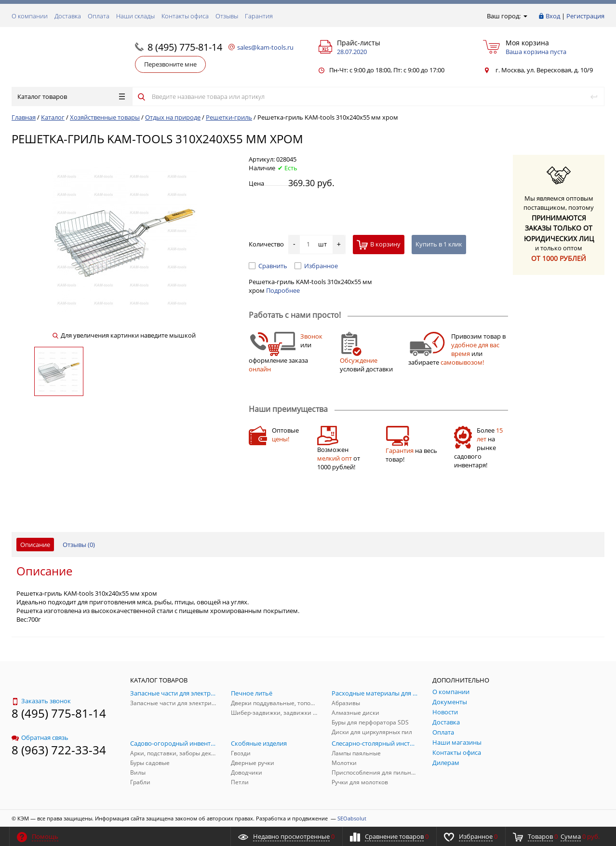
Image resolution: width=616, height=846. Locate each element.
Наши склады (135, 16)
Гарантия (259, 16)
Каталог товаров (71, 96)
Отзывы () (79, 545)
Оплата (99, 16)
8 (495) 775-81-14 (185, 47)
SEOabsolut (352, 818)
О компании (30, 16)
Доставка (68, 16)
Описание (35, 545)
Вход (553, 16)
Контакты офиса (185, 16)
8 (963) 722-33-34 (59, 750)
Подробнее (283, 290)
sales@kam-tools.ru (265, 47)
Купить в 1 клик (439, 244)
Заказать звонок (41, 701)
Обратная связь (40, 737)
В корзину (379, 245)
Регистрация (585, 16)
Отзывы (227, 16)
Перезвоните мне (170, 64)
